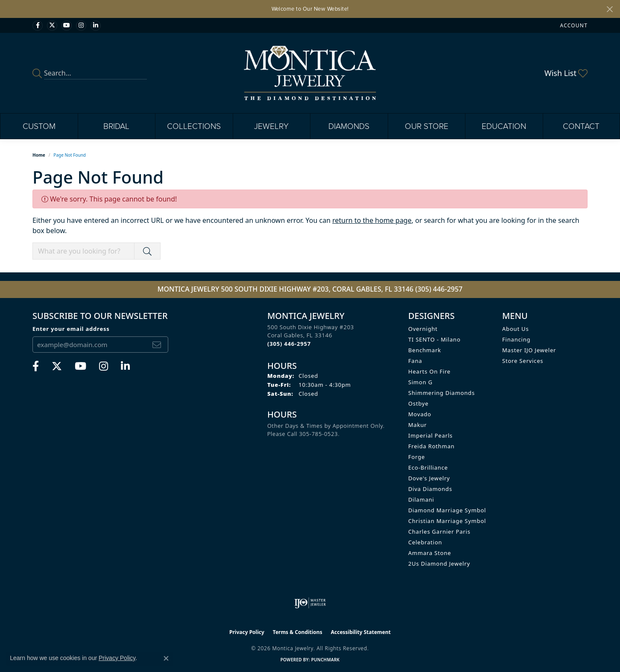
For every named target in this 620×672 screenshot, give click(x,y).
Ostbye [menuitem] (418, 403)
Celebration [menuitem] (425, 542)
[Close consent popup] (166, 658)
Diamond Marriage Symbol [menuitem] (447, 510)
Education (504, 126)
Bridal (116, 126)
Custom (39, 126)
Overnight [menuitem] (423, 329)
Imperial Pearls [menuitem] (430, 435)
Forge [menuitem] (417, 457)
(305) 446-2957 (439, 289)
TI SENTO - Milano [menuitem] (434, 339)
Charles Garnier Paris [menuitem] (439, 532)
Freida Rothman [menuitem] (431, 446)
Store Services (523, 361)
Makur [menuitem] (417, 425)
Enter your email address (71, 329)
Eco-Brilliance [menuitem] (428, 467)
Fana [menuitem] (415, 361)
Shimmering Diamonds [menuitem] (442, 393)
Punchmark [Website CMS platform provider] (326, 660)
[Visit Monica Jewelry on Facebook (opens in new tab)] (38, 26)
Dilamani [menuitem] (421, 500)
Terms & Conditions (298, 632)
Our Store (427, 126)
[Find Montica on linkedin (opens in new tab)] (96, 26)
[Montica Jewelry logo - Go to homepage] (310, 73)
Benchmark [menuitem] (425, 350)
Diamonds (349, 126)
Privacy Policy (247, 632)
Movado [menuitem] (420, 414)
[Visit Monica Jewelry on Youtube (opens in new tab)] (67, 26)
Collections (194, 126)
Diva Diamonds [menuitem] (430, 489)
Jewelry (271, 126)
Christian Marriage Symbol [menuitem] (447, 521)
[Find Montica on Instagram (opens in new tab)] (81, 26)
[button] (573, 25)
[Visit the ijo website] (310, 603)
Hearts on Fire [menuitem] (429, 371)
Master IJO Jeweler (529, 350)
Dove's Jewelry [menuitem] (429, 478)
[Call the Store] (289, 344)
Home (39, 155)
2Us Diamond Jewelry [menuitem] (439, 564)
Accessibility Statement (361, 632)
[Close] (610, 9)
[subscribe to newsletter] (157, 345)
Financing (516, 339)
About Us (515, 329)
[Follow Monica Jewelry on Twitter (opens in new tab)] (52, 26)
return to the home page (372, 220)
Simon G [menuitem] (420, 382)
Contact (581, 126)
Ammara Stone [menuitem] (430, 553)
